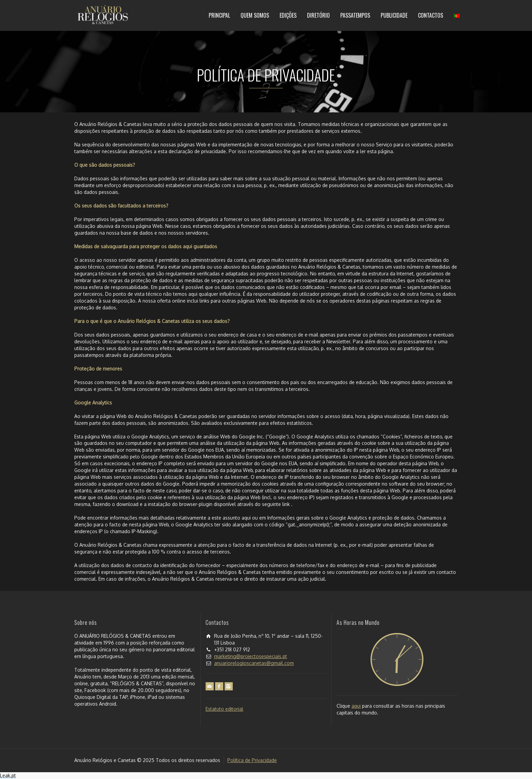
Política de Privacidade (252, 760)
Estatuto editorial (224, 709)
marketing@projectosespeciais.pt (251, 656)
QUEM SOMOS (255, 15)
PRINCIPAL (219, 15)
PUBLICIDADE (394, 15)
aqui (356, 706)
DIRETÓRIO (318, 15)
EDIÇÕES (288, 15)
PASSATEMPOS (355, 15)
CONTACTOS (431, 15)
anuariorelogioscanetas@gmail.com (254, 663)
